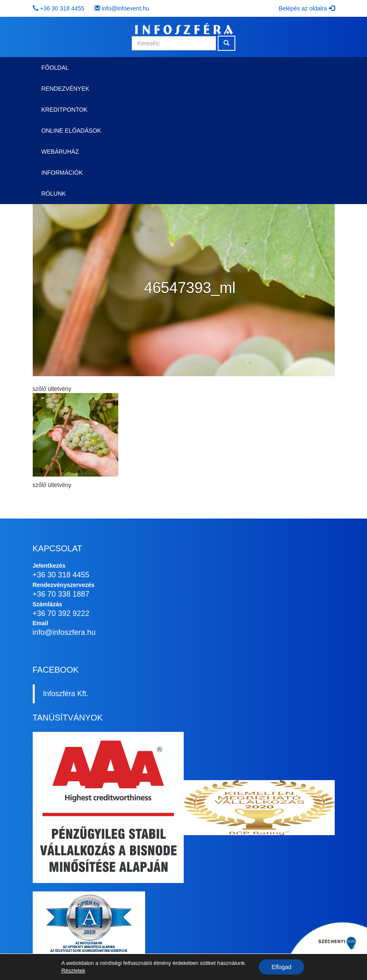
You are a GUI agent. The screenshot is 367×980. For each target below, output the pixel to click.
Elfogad (281, 967)
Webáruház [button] (60, 152)
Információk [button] (62, 173)
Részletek (73, 971)
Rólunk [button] (54, 194)
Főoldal (55, 68)
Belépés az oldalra (306, 8)
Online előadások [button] (71, 131)
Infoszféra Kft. (66, 694)
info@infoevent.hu (126, 8)
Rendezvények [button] (65, 89)
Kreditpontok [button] (65, 110)
